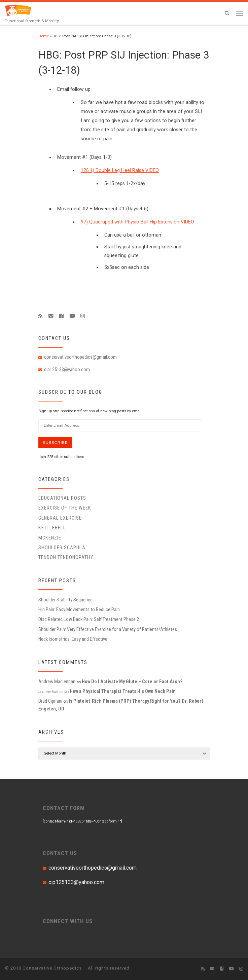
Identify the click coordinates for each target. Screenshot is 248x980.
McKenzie (50, 538)
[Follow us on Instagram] (83, 316)
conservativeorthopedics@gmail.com (80, 357)
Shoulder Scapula (62, 548)
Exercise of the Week (65, 508)
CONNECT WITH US (68, 921)
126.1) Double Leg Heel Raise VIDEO (120, 170)
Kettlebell (52, 528)
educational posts (62, 498)
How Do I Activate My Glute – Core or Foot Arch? (132, 681)
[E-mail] (51, 316)
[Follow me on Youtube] (72, 316)
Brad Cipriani (50, 701)
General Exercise (60, 518)
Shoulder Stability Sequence (65, 600)
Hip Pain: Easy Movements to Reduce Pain (79, 609)
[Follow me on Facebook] (61, 316)
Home (44, 36)
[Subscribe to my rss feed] (41, 316)
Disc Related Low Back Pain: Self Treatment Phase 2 (89, 619)
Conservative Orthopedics (52, 968)
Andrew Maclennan (57, 681)
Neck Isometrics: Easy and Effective (73, 639)
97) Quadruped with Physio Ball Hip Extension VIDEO (137, 222)
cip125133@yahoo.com (67, 370)
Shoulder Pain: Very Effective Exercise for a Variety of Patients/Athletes (108, 629)
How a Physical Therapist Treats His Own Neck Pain (123, 691)
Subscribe (55, 443)
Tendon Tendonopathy (66, 557)
